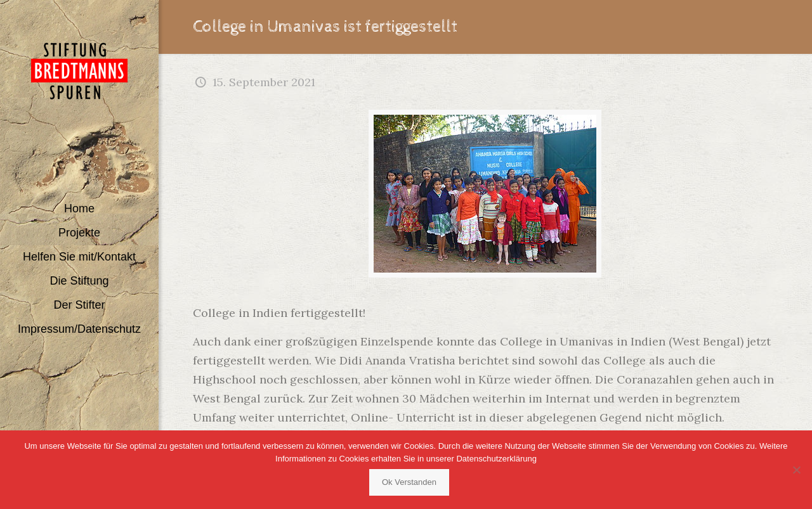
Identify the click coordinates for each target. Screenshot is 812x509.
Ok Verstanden (409, 482)
